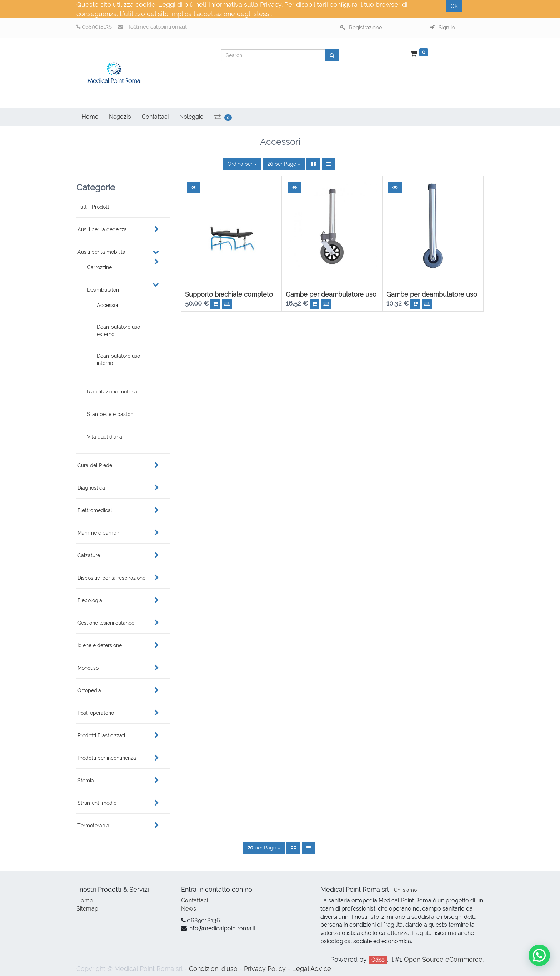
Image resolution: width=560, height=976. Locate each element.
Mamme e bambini (99, 533)
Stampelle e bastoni (111, 414)
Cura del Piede (95, 465)
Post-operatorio (96, 713)
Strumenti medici (97, 803)
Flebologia (90, 600)
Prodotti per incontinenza (107, 758)
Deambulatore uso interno (118, 360)
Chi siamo (405, 890)
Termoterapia (93, 826)
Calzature (89, 555)
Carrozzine (99, 267)
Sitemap (87, 909)
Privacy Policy (265, 969)
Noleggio (191, 117)
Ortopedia (89, 690)
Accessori (108, 305)
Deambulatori (103, 290)
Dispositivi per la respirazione (111, 578)
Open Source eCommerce (443, 959)
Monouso (88, 668)
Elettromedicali (95, 510)
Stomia (86, 781)
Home (85, 900)
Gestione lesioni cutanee (106, 623)
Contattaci (194, 900)
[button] (194, 187)
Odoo (378, 960)
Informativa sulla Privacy (245, 4)
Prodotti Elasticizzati (101, 735)
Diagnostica (91, 488)
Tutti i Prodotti (94, 207)
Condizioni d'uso (213, 969)
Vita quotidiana (105, 437)
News (189, 909)
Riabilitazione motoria (112, 392)
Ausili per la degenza (102, 229)
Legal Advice (312, 969)
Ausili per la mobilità (101, 252)
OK (454, 6)
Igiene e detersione (100, 645)
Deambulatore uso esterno (118, 331)
